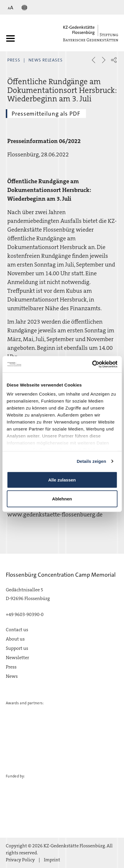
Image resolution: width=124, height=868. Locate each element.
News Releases (46, 60)
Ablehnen (62, 499)
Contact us (17, 630)
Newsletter (17, 658)
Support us (17, 648)
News (12, 676)
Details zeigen (91, 461)
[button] (114, 60)
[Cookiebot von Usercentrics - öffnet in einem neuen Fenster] (92, 364)
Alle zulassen (62, 480)
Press (14, 60)
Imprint (52, 860)
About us (15, 639)
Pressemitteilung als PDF (46, 114)
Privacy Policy (20, 860)
